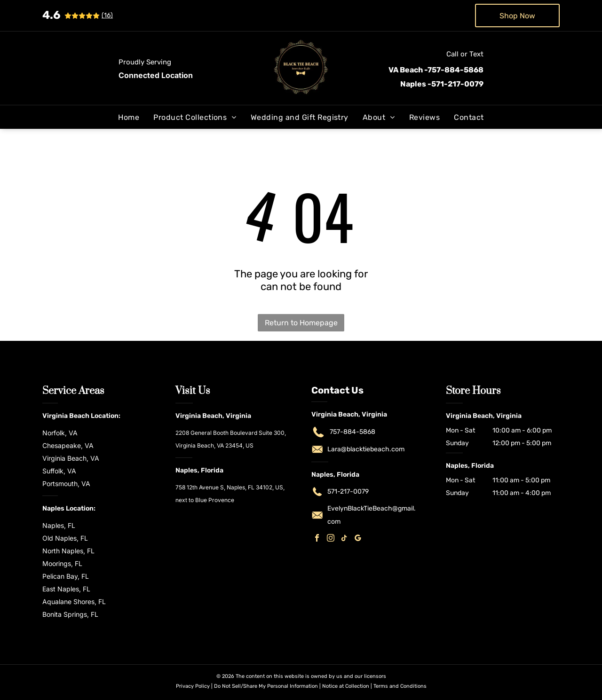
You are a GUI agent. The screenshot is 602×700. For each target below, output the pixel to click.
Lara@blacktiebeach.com (366, 449)
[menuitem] (129, 117)
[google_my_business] (358, 539)
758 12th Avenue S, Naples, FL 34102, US (229, 487)
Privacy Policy (193, 686)
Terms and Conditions (400, 686)
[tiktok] (344, 539)
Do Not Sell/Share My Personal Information (266, 686)
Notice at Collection (346, 686)
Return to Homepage (301, 323)
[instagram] (331, 539)
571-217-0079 (348, 492)
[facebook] (317, 539)
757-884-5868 (352, 432)
